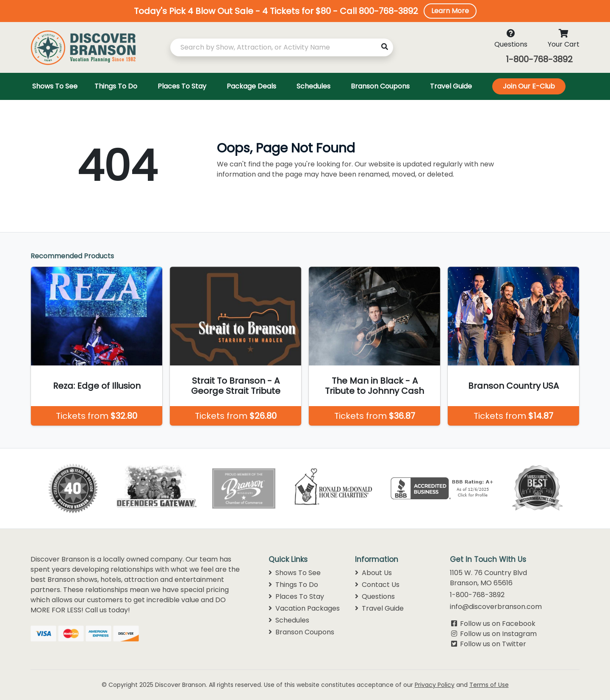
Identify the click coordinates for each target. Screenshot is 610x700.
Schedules (289, 620)
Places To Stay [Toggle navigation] (182, 86)
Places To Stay (296, 596)
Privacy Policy (435, 685)
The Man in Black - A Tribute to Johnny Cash (374, 386)
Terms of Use (489, 685)
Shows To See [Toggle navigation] (55, 86)
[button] (305, 11)
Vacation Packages (304, 608)
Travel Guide (379, 608)
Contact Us (377, 585)
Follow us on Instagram (498, 634)
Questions (375, 596)
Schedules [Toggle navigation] (313, 86)
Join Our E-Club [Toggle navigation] (529, 86)
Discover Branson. (181, 685)
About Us (373, 573)
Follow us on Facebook (498, 624)
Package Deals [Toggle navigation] (251, 86)
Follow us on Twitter (493, 644)
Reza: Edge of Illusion (97, 386)
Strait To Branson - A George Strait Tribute (236, 386)
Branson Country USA (513, 386)
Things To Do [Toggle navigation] (116, 86)
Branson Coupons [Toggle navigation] (380, 86)
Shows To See (295, 573)
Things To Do (293, 585)
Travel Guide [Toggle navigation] (451, 86)
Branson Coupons (301, 632)
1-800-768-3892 (539, 59)
